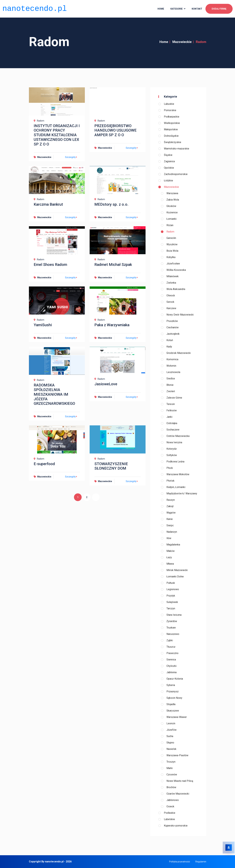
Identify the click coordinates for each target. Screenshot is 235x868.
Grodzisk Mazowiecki (179, 353)
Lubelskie (169, 819)
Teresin (171, 404)
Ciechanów (173, 327)
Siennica (171, 660)
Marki (170, 768)
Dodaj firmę (219, 8)
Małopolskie (171, 129)
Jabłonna (171, 672)
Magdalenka (173, 545)
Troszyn (171, 762)
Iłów (169, 538)
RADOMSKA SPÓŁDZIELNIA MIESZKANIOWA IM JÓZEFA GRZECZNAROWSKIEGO (54, 394)
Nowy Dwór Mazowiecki (180, 315)
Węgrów (171, 513)
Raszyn (171, 500)
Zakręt (170, 506)
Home (164, 42)
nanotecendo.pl (35, 8)
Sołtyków (172, 455)
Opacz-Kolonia (175, 679)
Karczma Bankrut (48, 204)
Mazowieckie (182, 42)
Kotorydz (172, 449)
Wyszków (172, 244)
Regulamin (201, 862)
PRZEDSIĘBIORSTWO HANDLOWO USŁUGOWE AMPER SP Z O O (116, 130)
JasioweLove (106, 384)
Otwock (171, 295)
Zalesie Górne (174, 398)
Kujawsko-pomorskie (176, 826)
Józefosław (173, 264)
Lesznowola (173, 372)
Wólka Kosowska (176, 270)
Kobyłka (171, 257)
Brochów (171, 787)
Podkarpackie (172, 117)
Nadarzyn (172, 532)
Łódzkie (168, 181)
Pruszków (172, 321)
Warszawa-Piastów (177, 755)
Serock (170, 302)
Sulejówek (172, 602)
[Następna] (96, 497)
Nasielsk (171, 749)
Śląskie (168, 155)
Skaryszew (173, 711)
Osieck (170, 806)
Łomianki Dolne (175, 577)
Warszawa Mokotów (178, 474)
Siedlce (171, 379)
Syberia (171, 685)
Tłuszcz (171, 647)
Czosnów (172, 775)
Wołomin (171, 366)
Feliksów (172, 410)
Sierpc (170, 525)
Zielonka (171, 283)
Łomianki (171, 219)
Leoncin (171, 723)
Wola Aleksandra (176, 289)
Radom (170, 232)
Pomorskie (170, 110)
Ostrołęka (172, 423)
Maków (171, 551)
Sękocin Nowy (174, 698)
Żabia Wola (173, 200)
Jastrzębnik (173, 334)
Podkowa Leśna (175, 462)
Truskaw (171, 628)
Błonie (170, 385)
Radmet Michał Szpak (113, 265)
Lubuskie (169, 104)
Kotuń (170, 340)
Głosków (171, 206)
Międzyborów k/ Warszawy (182, 493)
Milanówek (173, 276)
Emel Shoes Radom (50, 265)
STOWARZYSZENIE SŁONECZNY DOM (111, 466)
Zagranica (169, 161)
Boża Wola (172, 251)
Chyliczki (171, 666)
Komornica (172, 359)
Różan (170, 225)
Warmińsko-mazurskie (177, 149)
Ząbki (170, 640)
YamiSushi (43, 325)
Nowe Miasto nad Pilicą (180, 781)
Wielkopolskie (172, 123)
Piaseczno (172, 653)
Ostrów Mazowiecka (178, 436)
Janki (169, 417)
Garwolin (171, 238)
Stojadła (171, 704)
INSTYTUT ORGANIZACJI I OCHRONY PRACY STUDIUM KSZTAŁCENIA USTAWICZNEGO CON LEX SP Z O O (57, 135)
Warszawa (172, 193)
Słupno (170, 743)
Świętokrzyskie (173, 142)
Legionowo (173, 589)
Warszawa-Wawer (177, 717)
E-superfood (44, 464)
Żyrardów (172, 621)
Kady (169, 347)
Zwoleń (171, 391)
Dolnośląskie (171, 136)
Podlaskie (170, 813)
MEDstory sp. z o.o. (111, 204)
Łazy (169, 557)
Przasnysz (173, 691)
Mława (170, 564)
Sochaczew (173, 430)
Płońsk (170, 481)
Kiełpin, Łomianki (176, 487)
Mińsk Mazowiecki (177, 570)
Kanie (170, 519)
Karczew (171, 308)
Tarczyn (171, 608)
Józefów (171, 730)
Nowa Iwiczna (174, 442)
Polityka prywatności (180, 862)
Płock (170, 468)
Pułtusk (171, 583)
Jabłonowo (173, 800)
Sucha (170, 736)
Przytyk (171, 596)
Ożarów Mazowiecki (178, 794)
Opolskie (169, 168)
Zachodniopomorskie (176, 174)
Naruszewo (173, 634)
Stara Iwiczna (174, 615)
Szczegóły (71, 157)
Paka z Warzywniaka (112, 325)
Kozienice (172, 212)
